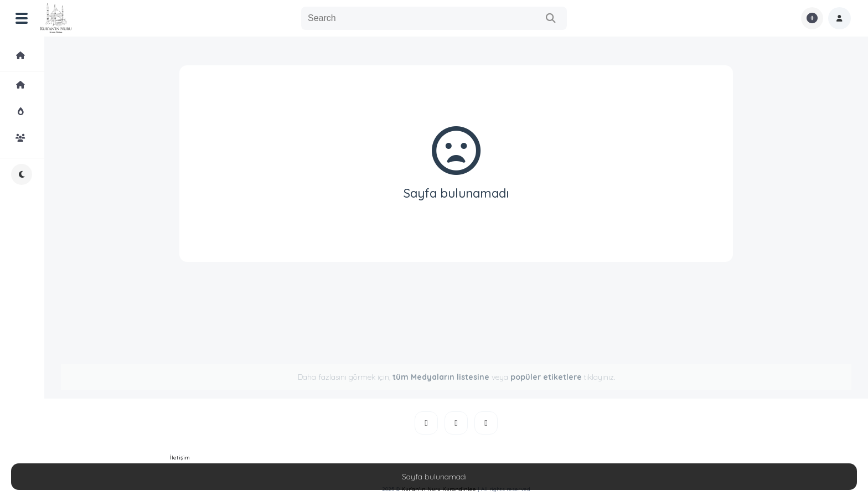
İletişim (180, 458)
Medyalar (30, 55)
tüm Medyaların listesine (441, 377)
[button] (839, 18)
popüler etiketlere (546, 377)
